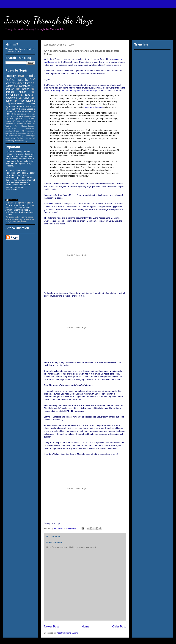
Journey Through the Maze (49, 20)
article (52, 195)
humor (9, 101)
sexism (33, 114)
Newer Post (51, 627)
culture (26, 83)
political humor (16, 92)
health (26, 89)
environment (12, 95)
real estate (22, 114)
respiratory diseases (94, 107)
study (48, 204)
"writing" (8, 126)
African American (17, 106)
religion (9, 86)
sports (33, 106)
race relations (28, 101)
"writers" (30, 124)
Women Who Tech (15, 136)
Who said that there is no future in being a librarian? (20, 50)
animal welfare (25, 111)
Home (86, 627)
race (28, 95)
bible (10, 116)
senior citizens (17, 104)
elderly (32, 104)
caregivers (11, 98)
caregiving (25, 86)
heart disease (26, 138)
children (10, 89)
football (12, 109)
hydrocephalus (16, 119)
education (31, 116)
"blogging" (20, 124)
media (31, 76)
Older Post (119, 627)
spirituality (11, 83)
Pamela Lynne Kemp (15, 205)
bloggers (9, 114)
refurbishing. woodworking (15, 141)
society (11, 76)
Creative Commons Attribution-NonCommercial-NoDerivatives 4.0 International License (19, 211)
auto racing (29, 136)
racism (27, 98)
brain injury (10, 138)
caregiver (20, 116)
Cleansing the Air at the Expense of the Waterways (74, 91)
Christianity (21, 80)
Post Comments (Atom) (67, 633)
